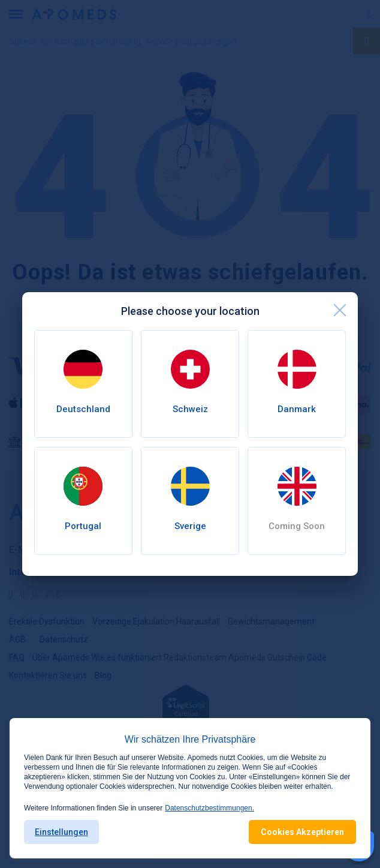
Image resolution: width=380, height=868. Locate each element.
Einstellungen (61, 832)
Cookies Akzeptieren (302, 832)
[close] (340, 310)
